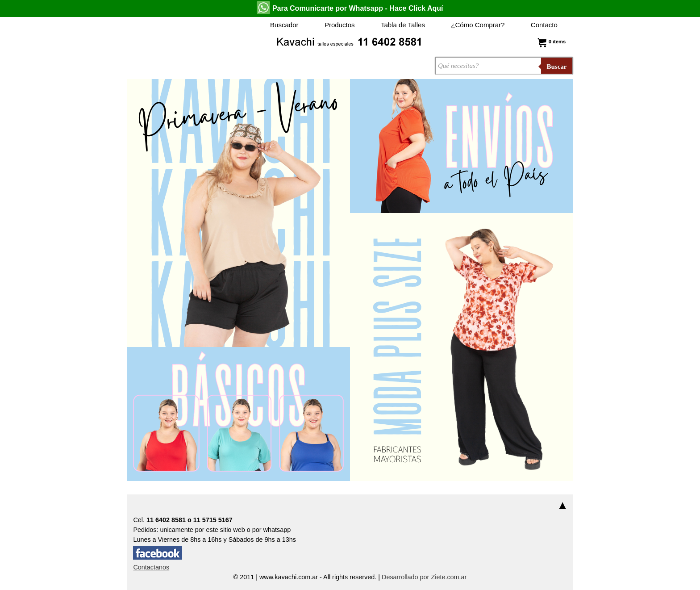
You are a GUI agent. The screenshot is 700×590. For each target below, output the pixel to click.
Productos (340, 25)
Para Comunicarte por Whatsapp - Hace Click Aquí (350, 8)
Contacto (544, 25)
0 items (551, 42)
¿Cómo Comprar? (478, 25)
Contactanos (151, 567)
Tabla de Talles (403, 25)
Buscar (557, 67)
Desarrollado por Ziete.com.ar (424, 577)
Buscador (284, 25)
